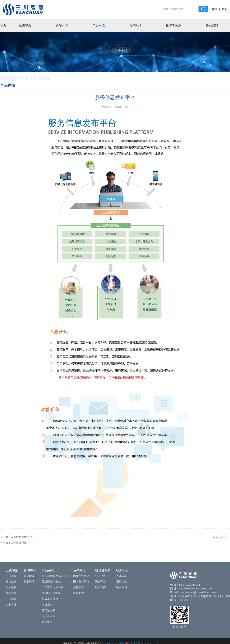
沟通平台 (100, 582)
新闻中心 (62, 25)
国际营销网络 (81, 576)
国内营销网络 (81, 582)
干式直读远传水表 (53, 587)
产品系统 (99, 25)
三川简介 (11, 576)
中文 (215, 9)
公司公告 (100, 576)
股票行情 (100, 587)
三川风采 (11, 599)
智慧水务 (47, 622)
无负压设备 (48, 616)
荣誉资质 (11, 593)
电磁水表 (47, 605)
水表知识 (79, 593)
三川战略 (11, 582)
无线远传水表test (52, 582)
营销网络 (135, 25)
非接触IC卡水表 (51, 593)
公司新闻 (29, 576)
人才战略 (122, 576)
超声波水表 (48, 610)
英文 (224, 9)
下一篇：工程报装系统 (13, 543)
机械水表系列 (50, 599)
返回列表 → (220, 537)
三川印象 (25, 25)
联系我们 (212, 25)
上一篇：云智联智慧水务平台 (17, 537)
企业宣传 (11, 605)
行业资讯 (29, 582)
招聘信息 (122, 582)
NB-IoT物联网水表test (55, 576)
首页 (3, 25)
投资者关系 (173, 25)
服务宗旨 (79, 587)
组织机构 (11, 587)
